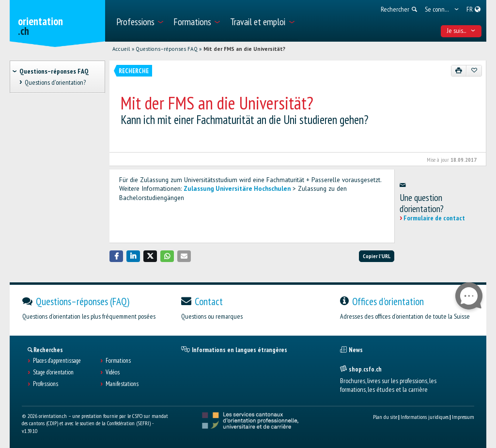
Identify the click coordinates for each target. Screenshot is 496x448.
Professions (46, 384)
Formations (118, 361)
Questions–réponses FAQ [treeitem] (54, 71)
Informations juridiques (425, 417)
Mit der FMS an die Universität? (244, 49)
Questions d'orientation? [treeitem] (55, 82)
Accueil (121, 49)
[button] (116, 256)
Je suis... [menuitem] (461, 31)
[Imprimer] (459, 71)
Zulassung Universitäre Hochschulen (237, 189)
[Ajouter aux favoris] (474, 71)
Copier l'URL (377, 256)
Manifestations (122, 384)
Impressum (463, 417)
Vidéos (113, 372)
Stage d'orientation (53, 372)
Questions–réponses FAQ (167, 49)
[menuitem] (139, 21)
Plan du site (385, 417)
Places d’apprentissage (57, 361)
